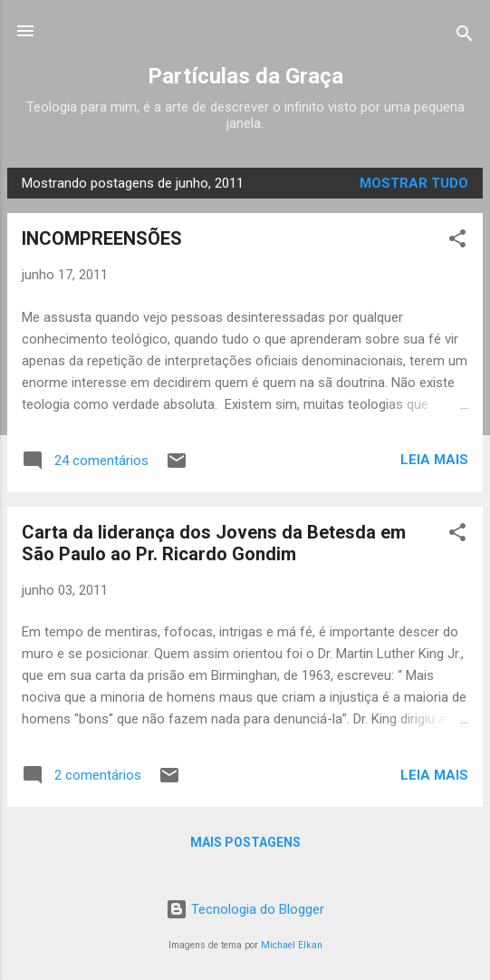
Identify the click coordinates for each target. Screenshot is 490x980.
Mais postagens (245, 842)
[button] (457, 242)
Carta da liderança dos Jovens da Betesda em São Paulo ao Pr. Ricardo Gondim (214, 543)
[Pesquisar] (465, 37)
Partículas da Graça (245, 76)
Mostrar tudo (414, 183)
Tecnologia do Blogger (245, 909)
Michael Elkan (292, 945)
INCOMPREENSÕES (102, 238)
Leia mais (434, 460)
